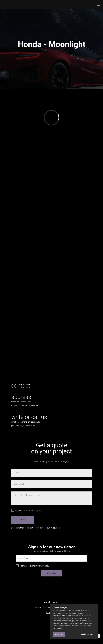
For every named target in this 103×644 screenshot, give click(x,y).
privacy (56, 602)
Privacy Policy (43, 566)
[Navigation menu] (98, 4)
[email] (51, 558)
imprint (47, 602)
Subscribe (52, 573)
